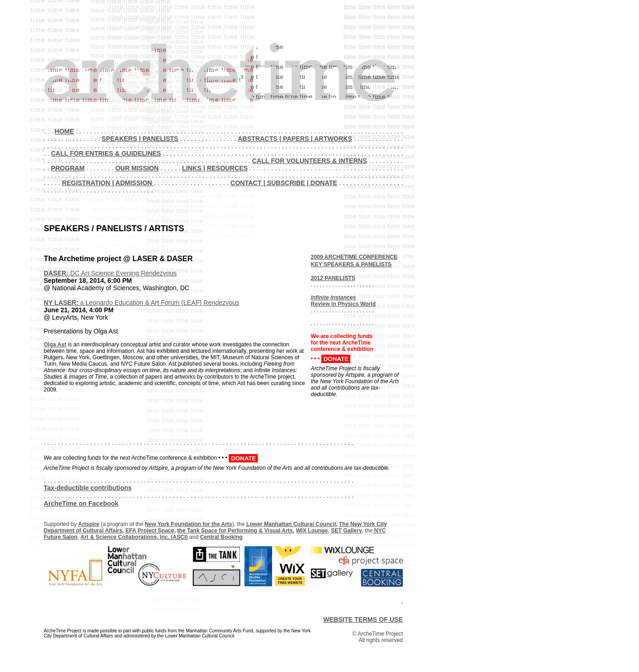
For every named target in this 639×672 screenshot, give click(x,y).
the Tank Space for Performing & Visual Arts (235, 531)
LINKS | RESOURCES (215, 168)
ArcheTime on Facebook (81, 503)
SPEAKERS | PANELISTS (140, 139)
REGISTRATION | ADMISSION (108, 183)
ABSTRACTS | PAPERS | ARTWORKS (295, 139)
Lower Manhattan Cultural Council (291, 524)
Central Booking (221, 537)
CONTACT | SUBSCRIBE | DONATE (284, 183)
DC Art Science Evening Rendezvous (124, 273)
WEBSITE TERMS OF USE (363, 619)
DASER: (57, 273)
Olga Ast (55, 345)
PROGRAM (68, 168)
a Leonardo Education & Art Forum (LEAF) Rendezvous (160, 303)
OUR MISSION (137, 168)
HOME (64, 131)
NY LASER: (62, 303)
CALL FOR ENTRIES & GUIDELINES (106, 153)
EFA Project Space (150, 531)
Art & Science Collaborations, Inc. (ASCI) (134, 537)
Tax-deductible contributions (88, 488)
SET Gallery (346, 531)
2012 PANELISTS (333, 278)
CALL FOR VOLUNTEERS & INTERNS (309, 161)
